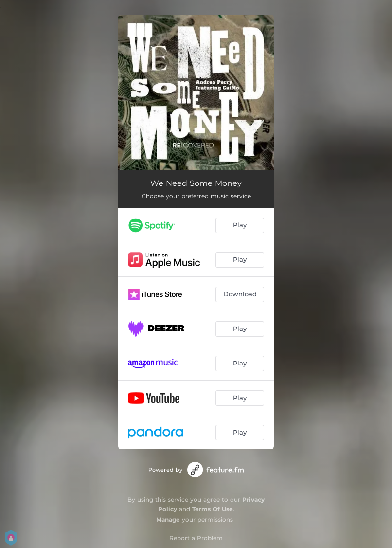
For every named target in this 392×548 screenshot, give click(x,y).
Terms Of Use (213, 509)
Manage (168, 520)
